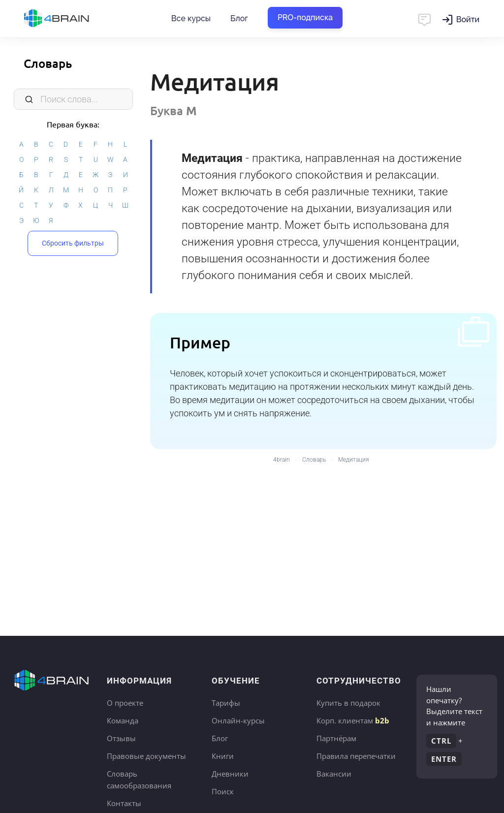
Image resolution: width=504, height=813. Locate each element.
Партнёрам (336, 738)
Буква (173, 110)
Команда (123, 720)
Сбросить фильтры (73, 243)
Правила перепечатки (356, 756)
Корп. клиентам (353, 720)
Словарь (48, 63)
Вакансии (334, 774)
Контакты (124, 803)
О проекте (125, 703)
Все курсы (191, 18)
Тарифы (226, 703)
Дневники (230, 774)
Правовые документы (146, 756)
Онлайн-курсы (238, 720)
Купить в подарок (348, 703)
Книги (223, 756)
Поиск (223, 791)
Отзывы (121, 738)
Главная (74, 19)
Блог (239, 18)
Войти (468, 19)
